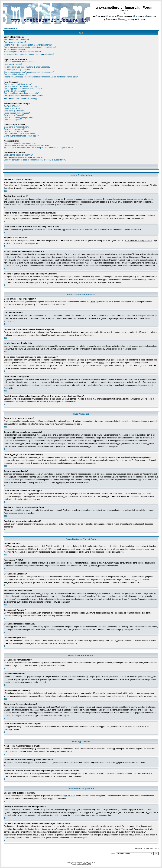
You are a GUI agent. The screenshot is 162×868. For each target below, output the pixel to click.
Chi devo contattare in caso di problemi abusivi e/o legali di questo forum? (35, 160)
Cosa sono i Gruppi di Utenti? (16, 131)
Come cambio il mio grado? (16, 74)
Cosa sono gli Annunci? (14, 115)
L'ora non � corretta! (13, 64)
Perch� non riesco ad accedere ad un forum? (23, 96)
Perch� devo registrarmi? (15, 42)
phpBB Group (69, 796)
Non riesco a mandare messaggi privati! (21, 143)
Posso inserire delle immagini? (17, 113)
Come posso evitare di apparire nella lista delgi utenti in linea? (30, 47)
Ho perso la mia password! (15, 50)
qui (122, 552)
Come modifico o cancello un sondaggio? (21, 93)
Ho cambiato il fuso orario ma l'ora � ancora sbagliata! (27, 67)
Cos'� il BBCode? (12, 106)
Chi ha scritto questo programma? (18, 155)
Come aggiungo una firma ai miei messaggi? (23, 89)
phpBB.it (88, 864)
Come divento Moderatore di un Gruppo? (21, 136)
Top (5, 191)
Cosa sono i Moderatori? (14, 129)
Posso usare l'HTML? (13, 109)
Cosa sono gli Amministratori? (17, 127)
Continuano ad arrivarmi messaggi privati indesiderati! (27, 145)
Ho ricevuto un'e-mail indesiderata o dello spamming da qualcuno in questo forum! (39, 148)
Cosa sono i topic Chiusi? (15, 120)
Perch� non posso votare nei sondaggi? (21, 98)
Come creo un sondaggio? (15, 91)
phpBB (76, 862)
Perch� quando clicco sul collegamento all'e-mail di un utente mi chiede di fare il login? (41, 77)
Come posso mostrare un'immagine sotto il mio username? (29, 72)
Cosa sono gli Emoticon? (15, 111)
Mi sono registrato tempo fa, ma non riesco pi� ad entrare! (29, 54)
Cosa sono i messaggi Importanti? (18, 117)
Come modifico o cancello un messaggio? (22, 87)
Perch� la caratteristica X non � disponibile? (23, 157)
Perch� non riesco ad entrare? (17, 40)
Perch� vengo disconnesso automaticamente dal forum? (28, 45)
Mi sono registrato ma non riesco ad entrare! (23, 52)
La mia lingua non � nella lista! (17, 70)
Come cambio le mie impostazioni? (19, 62)
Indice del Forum (11, 29)
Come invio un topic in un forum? (18, 84)
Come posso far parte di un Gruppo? (19, 134)
